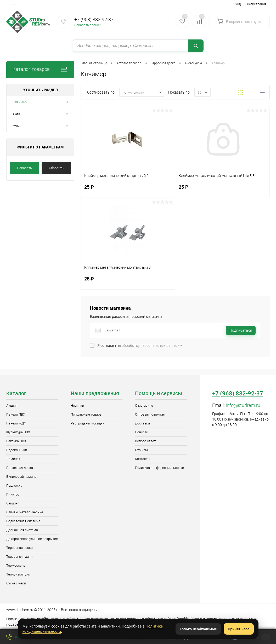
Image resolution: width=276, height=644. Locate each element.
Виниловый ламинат (22, 477)
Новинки (77, 406)
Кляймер (20, 102)
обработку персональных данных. (151, 346)
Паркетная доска (20, 468)
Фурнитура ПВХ (18, 432)
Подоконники (17, 450)
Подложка (14, 485)
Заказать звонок (88, 25)
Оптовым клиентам (150, 414)
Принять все (239, 629)
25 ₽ (128, 190)
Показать (24, 168)
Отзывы (141, 450)
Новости (142, 432)
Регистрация (257, 4)
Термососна (16, 565)
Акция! (11, 406)
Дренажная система (22, 530)
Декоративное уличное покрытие (32, 539)
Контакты (143, 459)
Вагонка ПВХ (16, 441)
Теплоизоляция (18, 574)
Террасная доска (19, 548)
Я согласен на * (140, 346)
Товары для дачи (19, 557)
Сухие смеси (16, 583)
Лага (16, 114)
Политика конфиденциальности (159, 468)
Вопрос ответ (145, 441)
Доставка (142, 423)
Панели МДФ (16, 423)
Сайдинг (13, 503)
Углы (17, 126)
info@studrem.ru (243, 405)
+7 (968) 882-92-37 (94, 19)
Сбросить (56, 168)
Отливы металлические (25, 512)
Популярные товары (86, 414)
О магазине (144, 406)
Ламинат (13, 459)
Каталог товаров (40, 69)
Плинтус (13, 494)
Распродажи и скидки (88, 423)
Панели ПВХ (16, 414)
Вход (237, 4)
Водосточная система (23, 521)
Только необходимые (198, 629)
